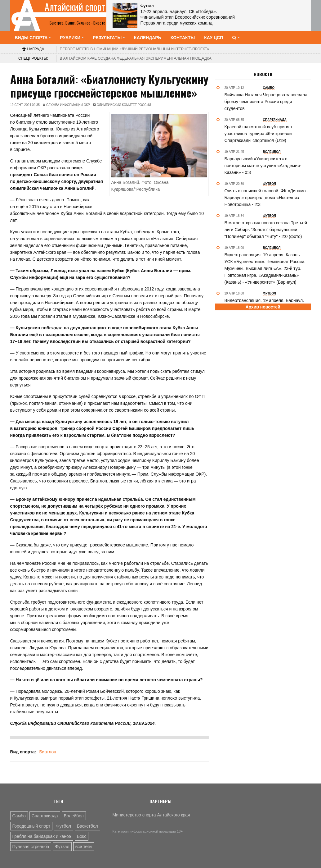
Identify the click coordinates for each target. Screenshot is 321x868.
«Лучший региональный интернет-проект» (135, 49)
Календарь (148, 38)
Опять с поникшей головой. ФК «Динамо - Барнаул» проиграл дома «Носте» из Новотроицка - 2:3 (267, 198)
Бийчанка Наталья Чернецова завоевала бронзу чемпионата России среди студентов (266, 102)
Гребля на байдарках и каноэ (42, 836)
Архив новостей (263, 307)
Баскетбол (87, 826)
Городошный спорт (31, 826)
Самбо (19, 816)
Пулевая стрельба (31, 847)
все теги (84, 847)
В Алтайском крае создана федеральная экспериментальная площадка (136, 58)
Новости (263, 74)
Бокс (82, 836)
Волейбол (74, 816)
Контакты (183, 38)
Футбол (64, 826)
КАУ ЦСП (214, 38)
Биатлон (47, 752)
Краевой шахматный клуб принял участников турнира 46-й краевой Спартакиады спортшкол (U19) (258, 134)
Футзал (62, 847)
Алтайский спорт (75, 7)
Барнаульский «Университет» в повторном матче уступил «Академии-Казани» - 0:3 (263, 166)
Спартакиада (45, 816)
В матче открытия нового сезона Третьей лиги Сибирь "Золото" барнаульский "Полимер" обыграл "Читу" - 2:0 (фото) (266, 230)
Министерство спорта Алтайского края (151, 815)
